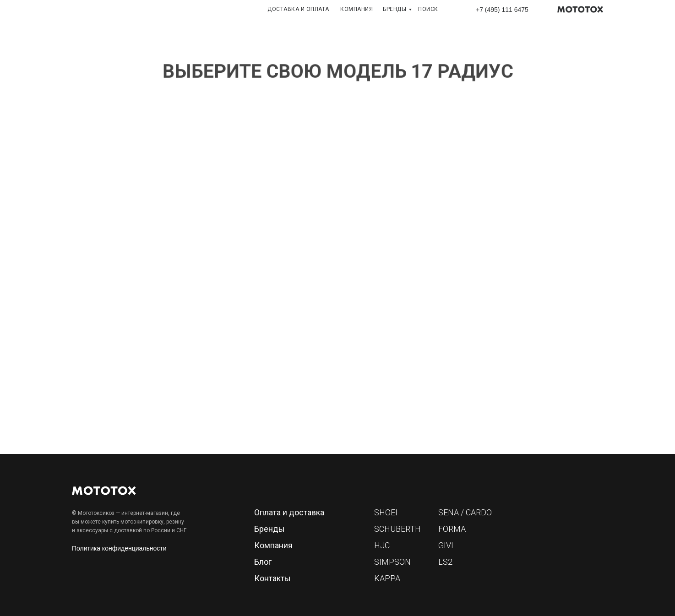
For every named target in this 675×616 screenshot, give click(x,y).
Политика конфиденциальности (119, 548)
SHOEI (386, 512)
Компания (273, 545)
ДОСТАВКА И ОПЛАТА (298, 9)
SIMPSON (392, 562)
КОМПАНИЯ (357, 9)
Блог (263, 562)
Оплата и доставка (289, 512)
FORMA (452, 529)
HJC (382, 545)
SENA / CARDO (465, 512)
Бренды (269, 529)
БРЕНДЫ (395, 9)
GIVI (446, 545)
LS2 (445, 562)
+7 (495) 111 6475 (502, 10)
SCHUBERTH (397, 529)
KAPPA (387, 578)
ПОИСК (428, 9)
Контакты (272, 578)
